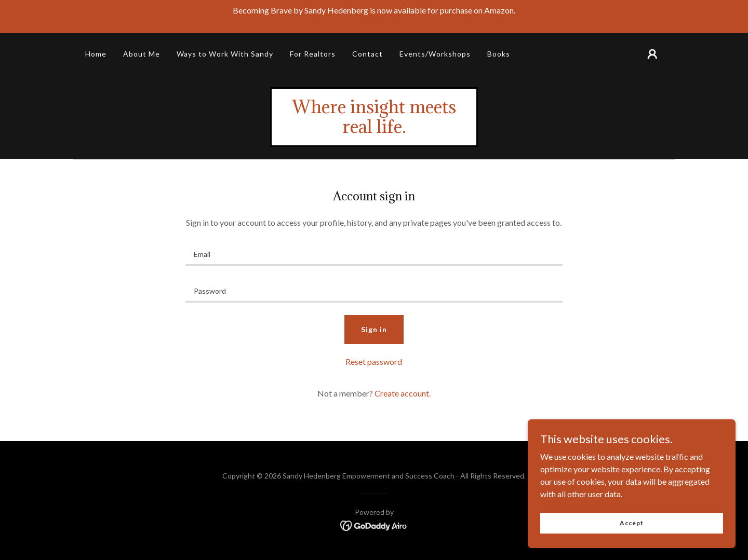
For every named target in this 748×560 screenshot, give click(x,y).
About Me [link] (142, 54)
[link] (374, 129)
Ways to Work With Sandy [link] (225, 54)
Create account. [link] (403, 393)
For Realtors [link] (313, 54)
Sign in (374, 329)
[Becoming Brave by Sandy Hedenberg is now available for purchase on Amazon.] (374, 17)
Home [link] (96, 54)
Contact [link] (368, 54)
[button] (652, 54)
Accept (631, 523)
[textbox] (374, 254)
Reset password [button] (374, 361)
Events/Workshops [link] (435, 54)
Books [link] (499, 54)
